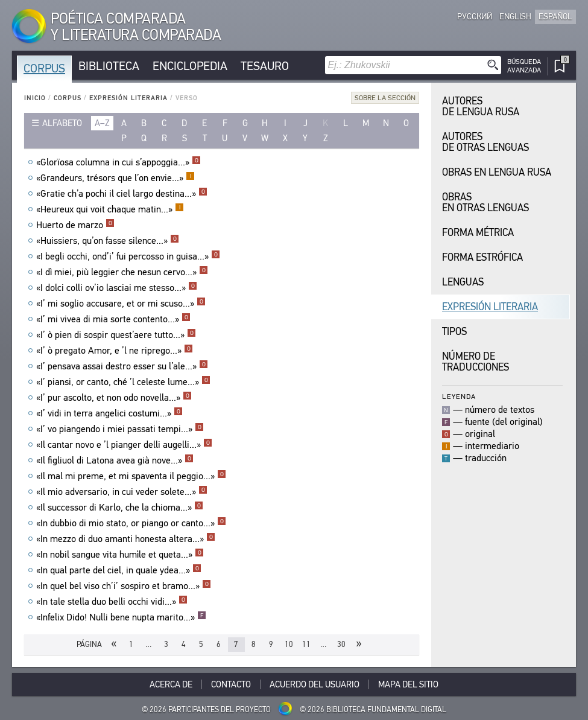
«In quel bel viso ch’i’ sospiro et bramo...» (124, 586)
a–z (102, 123)
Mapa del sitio (408, 684)
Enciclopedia (190, 66)
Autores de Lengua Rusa (481, 107)
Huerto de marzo (75, 225)
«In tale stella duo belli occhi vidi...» (112, 602)
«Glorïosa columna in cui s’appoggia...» (119, 162)
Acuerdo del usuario (315, 684)
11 (306, 644)
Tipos (454, 332)
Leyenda (459, 396)
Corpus (44, 68)
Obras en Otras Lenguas (485, 202)
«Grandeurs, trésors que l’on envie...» (115, 178)
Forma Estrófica (482, 257)
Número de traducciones (476, 362)
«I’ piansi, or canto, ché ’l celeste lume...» (123, 382)
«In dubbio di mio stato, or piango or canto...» (131, 523)
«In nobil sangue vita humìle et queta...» (120, 555)
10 (289, 644)
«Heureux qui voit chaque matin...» (110, 209)
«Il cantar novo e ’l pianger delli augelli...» (124, 445)
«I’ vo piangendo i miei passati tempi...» (120, 429)
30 (341, 644)
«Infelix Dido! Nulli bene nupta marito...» (121, 617)
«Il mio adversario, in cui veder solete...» (122, 492)
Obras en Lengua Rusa (497, 172)
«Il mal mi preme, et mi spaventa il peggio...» (131, 476)
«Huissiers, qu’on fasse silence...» (108, 241)
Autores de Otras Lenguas (485, 142)
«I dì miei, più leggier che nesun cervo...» (122, 272)
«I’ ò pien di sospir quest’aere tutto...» (116, 335)
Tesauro (265, 66)
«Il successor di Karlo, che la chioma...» (120, 508)
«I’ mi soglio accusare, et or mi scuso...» (121, 304)
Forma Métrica (478, 233)
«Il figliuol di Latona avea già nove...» (115, 460)
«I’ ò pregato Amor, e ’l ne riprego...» (115, 351)
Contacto (231, 684)
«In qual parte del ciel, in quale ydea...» (119, 570)
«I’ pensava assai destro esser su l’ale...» (122, 366)
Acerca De (171, 684)
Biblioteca (109, 66)
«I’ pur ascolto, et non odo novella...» (114, 398)
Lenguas (463, 282)
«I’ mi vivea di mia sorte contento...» (113, 319)
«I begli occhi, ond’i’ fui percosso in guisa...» (128, 256)
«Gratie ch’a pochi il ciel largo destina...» (122, 194)
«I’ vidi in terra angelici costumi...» (109, 413)
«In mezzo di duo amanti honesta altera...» (126, 539)
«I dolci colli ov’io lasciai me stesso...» (117, 288)
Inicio (35, 98)
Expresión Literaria (128, 98)
